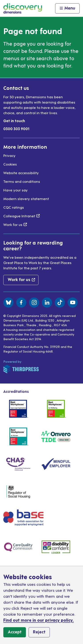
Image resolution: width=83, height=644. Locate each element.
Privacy (9, 155)
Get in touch (14, 121)
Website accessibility (21, 173)
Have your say (15, 190)
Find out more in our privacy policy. (39, 620)
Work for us (15, 224)
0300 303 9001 (16, 129)
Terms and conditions (22, 181)
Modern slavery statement (26, 199)
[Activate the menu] (67, 8)
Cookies (10, 164)
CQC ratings (14, 207)
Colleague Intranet (22, 216)
